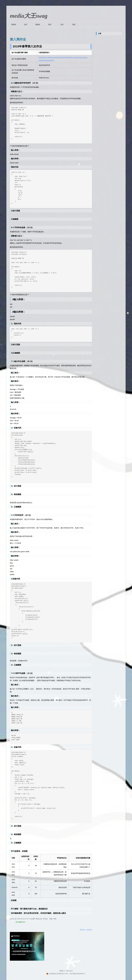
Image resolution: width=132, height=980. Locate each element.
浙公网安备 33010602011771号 (57, 974)
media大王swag (29, 16)
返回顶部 (89, 930)
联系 (50, 25)
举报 (55, 919)
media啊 (32, 919)
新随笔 (38, 25)
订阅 (62, 25)
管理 (74, 25)
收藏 (51, 919)
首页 (26, 25)
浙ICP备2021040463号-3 (77, 974)
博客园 (14, 25)
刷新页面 (82, 930)
